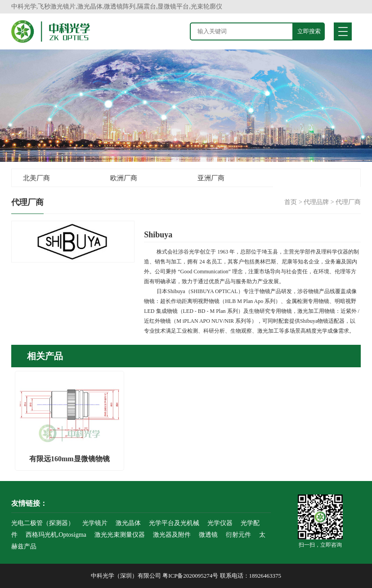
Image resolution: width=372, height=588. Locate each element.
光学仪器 (220, 523)
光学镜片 (95, 523)
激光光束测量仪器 (120, 535)
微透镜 (208, 535)
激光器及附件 (172, 535)
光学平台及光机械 (174, 523)
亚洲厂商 (211, 178)
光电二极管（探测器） (43, 523)
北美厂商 (36, 178)
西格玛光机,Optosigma (56, 535)
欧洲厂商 (124, 178)
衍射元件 (238, 535)
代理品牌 (316, 202)
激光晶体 (128, 523)
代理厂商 (348, 202)
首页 (291, 202)
